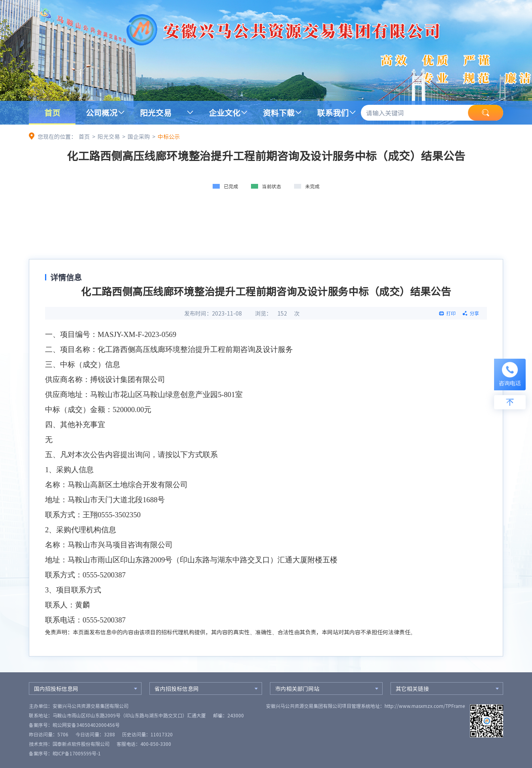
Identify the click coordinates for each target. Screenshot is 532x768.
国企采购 (139, 136)
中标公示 (169, 136)
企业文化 (224, 113)
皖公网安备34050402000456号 (86, 725)
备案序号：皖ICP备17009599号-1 (65, 753)
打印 (451, 313)
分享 (474, 313)
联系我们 (333, 113)
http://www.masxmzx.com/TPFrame (425, 706)
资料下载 (279, 113)
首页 (52, 113)
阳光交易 (156, 113)
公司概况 (102, 113)
